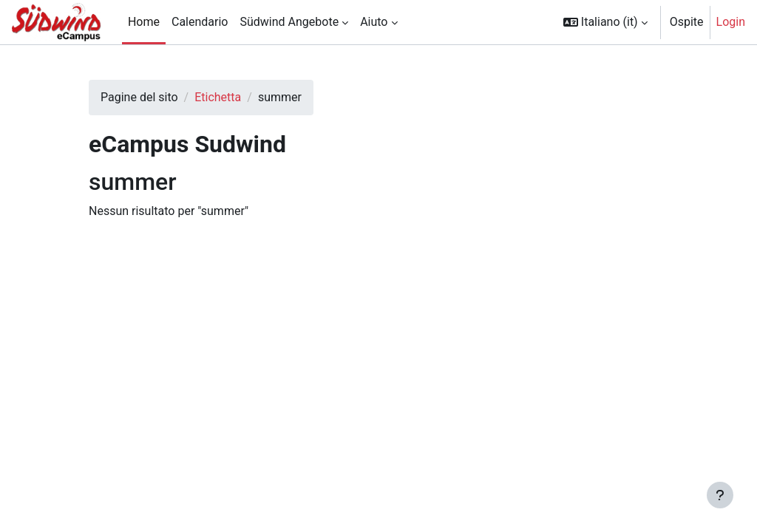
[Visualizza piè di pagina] (720, 495)
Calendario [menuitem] (200, 22)
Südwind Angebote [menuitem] (289, 22)
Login (731, 22)
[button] (605, 22)
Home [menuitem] (144, 22)
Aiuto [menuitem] (374, 22)
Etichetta (218, 97)
